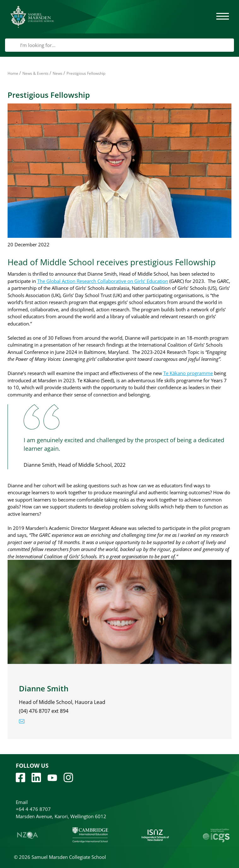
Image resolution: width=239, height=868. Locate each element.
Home (13, 73)
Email (22, 802)
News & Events (35, 73)
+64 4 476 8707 (33, 809)
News (58, 73)
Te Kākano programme (188, 373)
